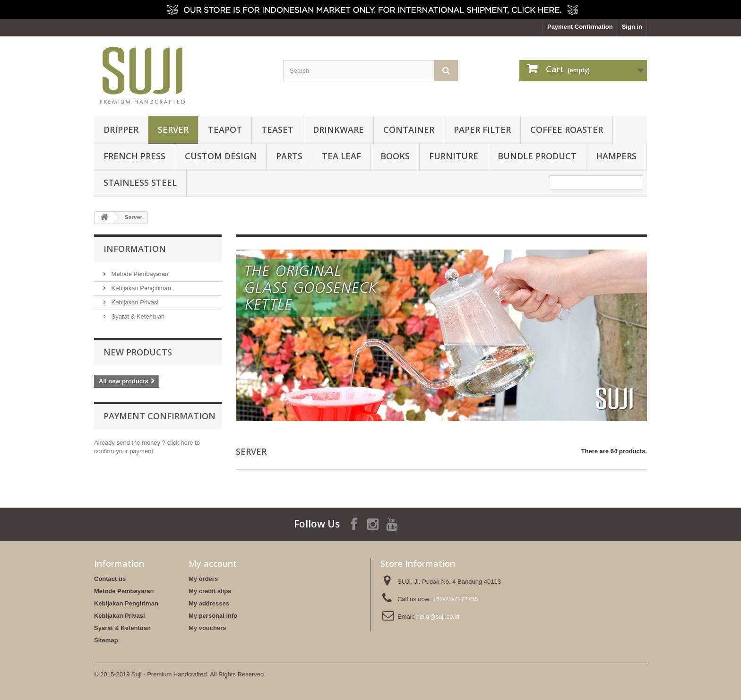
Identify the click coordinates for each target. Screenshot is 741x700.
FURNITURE (454, 156)
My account (213, 563)
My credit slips (210, 591)
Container (409, 130)
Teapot (225, 130)
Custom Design (221, 156)
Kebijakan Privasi (134, 302)
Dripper (121, 130)
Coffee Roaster (567, 130)
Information (135, 249)
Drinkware (338, 130)
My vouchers (207, 628)
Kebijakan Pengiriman (140, 288)
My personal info (213, 616)
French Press (134, 156)
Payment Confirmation (580, 27)
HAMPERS (616, 156)
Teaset (277, 130)
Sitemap (106, 640)
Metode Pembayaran (139, 274)
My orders (203, 579)
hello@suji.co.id (438, 617)
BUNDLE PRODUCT (537, 156)
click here (180, 443)
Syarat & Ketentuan (137, 316)
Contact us (110, 579)
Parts (289, 156)
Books (395, 156)
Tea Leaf (341, 156)
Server (173, 130)
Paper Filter (482, 130)
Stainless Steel (140, 182)
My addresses (209, 603)
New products (138, 352)
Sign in (632, 27)
